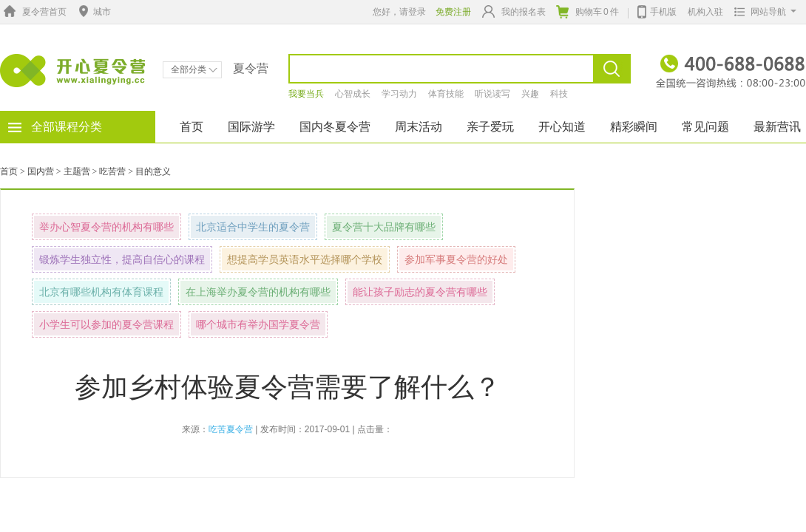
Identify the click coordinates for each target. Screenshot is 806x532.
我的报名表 (514, 11)
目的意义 (153, 171)
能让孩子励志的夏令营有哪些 (420, 292)
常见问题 (705, 127)
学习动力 (399, 94)
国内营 (41, 171)
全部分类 (194, 69)
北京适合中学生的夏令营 (253, 227)
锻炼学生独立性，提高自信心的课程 (122, 259)
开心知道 (562, 127)
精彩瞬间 (634, 127)
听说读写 (492, 94)
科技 (559, 94)
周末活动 (419, 127)
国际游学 (251, 127)
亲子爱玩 (490, 127)
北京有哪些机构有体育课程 (101, 292)
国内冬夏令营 (335, 127)
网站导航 (762, 12)
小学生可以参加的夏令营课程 (106, 324)
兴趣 (530, 94)
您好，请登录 (399, 12)
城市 (93, 12)
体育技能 (446, 94)
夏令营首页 (33, 12)
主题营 (77, 171)
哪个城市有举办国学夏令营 (258, 324)
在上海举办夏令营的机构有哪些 (258, 292)
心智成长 (353, 94)
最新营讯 (777, 127)
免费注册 (453, 12)
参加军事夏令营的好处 (456, 259)
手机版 (657, 10)
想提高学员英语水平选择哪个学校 (305, 259)
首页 (192, 127)
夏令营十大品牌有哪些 (384, 227)
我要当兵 (306, 94)
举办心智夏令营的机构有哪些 (106, 227)
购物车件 (587, 12)
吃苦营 (112, 171)
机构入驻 (705, 12)
